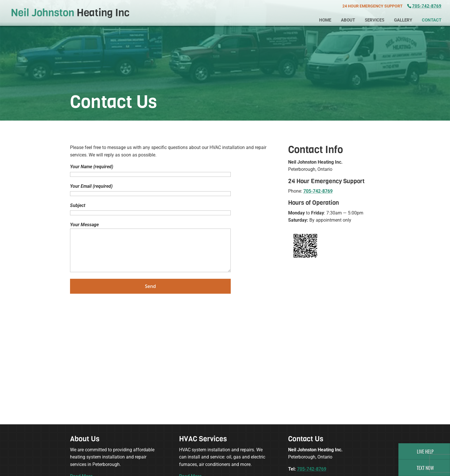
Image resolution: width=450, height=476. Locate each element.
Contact (432, 20)
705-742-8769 (427, 6)
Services (375, 20)
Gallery (403, 20)
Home (325, 20)
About (348, 20)
